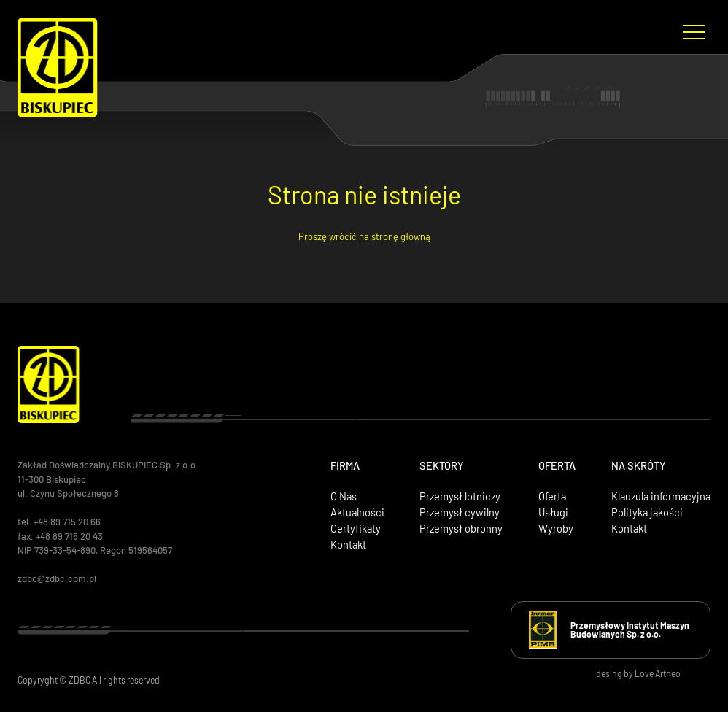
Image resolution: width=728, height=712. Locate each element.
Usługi (553, 512)
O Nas (344, 496)
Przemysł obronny (461, 528)
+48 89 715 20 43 (70, 536)
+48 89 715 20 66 (67, 522)
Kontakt (348, 544)
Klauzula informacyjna (661, 496)
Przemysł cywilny (460, 512)
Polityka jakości (647, 512)
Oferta (552, 496)
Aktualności (357, 512)
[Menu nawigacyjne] (694, 32)
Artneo (668, 673)
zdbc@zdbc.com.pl (57, 578)
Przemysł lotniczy (460, 496)
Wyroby (556, 528)
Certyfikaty (356, 528)
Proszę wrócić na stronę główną (364, 236)
